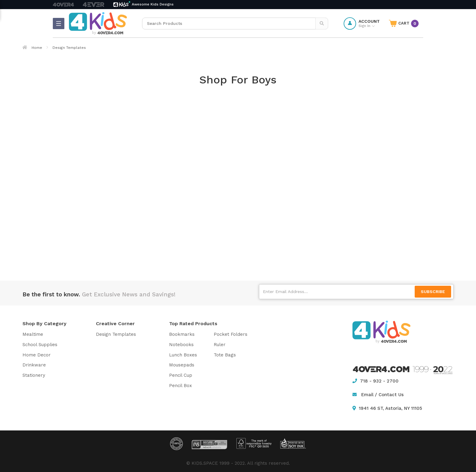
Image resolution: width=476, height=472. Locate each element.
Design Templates (116, 334)
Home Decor (37, 355)
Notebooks (181, 345)
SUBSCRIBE (433, 292)
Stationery (34, 375)
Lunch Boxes (183, 355)
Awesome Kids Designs (153, 4)
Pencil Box (180, 386)
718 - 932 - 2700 (376, 381)
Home (32, 48)
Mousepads (182, 365)
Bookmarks (182, 334)
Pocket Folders (231, 334)
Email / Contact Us (382, 395)
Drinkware (34, 365)
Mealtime (33, 334)
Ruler (220, 345)
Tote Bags (225, 355)
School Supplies (40, 345)
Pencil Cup (181, 375)
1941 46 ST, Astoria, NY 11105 (387, 408)
